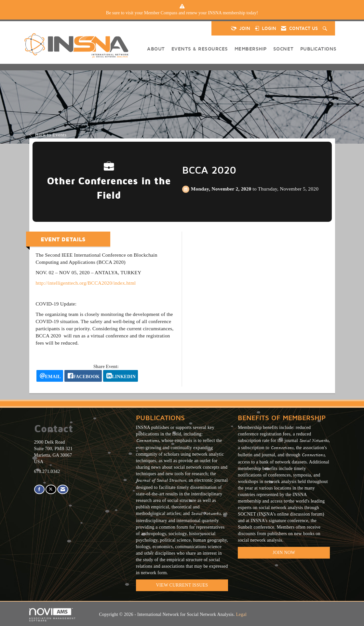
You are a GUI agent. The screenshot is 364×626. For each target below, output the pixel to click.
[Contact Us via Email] (63, 489)
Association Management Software (53, 615)
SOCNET (283, 49)
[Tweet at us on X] (51, 489)
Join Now (284, 553)
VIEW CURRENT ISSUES (182, 585)
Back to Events (48, 135)
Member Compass (161, 13)
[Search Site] (326, 28)
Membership (251, 49)
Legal (241, 614)
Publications (318, 49)
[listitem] (182, 13)
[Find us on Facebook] (39, 489)
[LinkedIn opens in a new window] (121, 376)
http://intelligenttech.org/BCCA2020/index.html (86, 283)
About (156, 49)
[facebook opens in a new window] (83, 376)
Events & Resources (200, 49)
